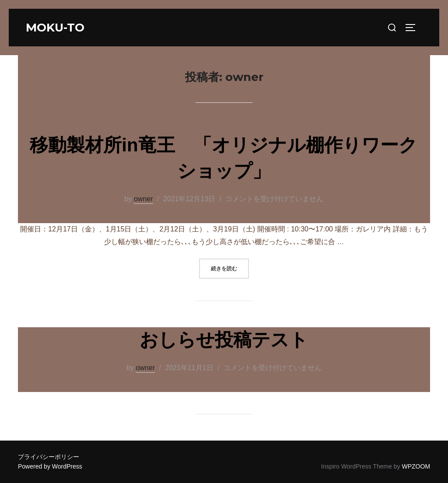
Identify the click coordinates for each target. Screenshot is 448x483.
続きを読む (230, 268)
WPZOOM (416, 466)
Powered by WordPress (50, 466)
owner (143, 199)
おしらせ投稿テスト (224, 340)
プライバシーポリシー (49, 457)
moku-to (55, 28)
